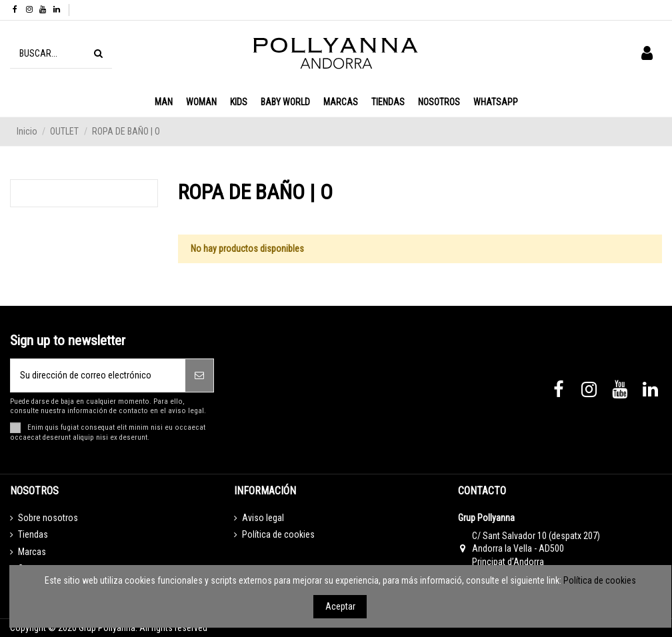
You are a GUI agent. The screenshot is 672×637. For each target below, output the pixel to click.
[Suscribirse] (199, 375)
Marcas (32, 552)
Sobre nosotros (48, 518)
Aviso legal (263, 518)
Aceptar (340, 606)
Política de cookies (278, 534)
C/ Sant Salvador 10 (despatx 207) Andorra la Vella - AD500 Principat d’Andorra (536, 549)
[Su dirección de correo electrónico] (98, 375)
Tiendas (33, 534)
